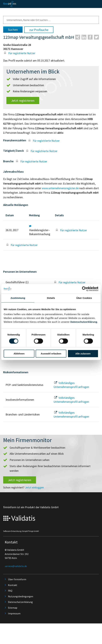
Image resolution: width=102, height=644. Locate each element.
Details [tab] (51, 298)
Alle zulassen (83, 354)
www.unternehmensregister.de (60, 188)
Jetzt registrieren (23, 100)
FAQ (10, 591)
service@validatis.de (16, 566)
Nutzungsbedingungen (21, 596)
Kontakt (13, 585)
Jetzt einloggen (34, 487)
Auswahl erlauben (51, 354)
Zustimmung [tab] (18, 298)
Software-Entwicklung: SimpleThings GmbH (21, 531)
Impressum (14, 613)
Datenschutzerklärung (84, 322)
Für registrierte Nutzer (19, 53)
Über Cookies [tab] (84, 298)
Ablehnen (19, 354)
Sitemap (13, 608)
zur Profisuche (39, 30)
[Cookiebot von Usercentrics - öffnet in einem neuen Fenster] (84, 289)
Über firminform (17, 579)
